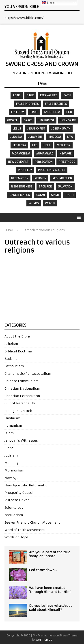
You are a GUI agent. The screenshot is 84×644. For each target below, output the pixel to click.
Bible (30, 95)
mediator (64, 145)
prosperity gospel (52, 170)
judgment (35, 137)
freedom (18, 112)
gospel (12, 120)
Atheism (11, 344)
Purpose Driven (17, 500)
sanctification (20, 195)
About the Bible (17, 336)
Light (47, 145)
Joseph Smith (61, 129)
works (34, 203)
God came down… (43, 570)
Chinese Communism (22, 381)
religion (40, 178)
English (49, 3)
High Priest (46, 120)
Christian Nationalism (22, 389)
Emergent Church (18, 411)
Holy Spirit (68, 120)
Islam (9, 433)
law (70, 137)
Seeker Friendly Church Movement (32, 523)
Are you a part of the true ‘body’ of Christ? (50, 554)
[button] (78, 217)
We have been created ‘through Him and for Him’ (50, 590)
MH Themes (44, 640)
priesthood (67, 162)
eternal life (49, 95)
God (69, 112)
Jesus (17, 129)
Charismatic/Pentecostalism (28, 374)
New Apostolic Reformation (27, 485)
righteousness (22, 186)
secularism (14, 515)
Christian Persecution (22, 396)
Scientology (14, 508)
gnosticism (52, 112)
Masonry (12, 463)
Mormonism (21, 153)
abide (17, 95)
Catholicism (14, 366)
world (50, 203)
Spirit (55, 195)
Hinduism (12, 418)
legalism (19, 145)
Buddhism (13, 359)
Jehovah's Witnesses (21, 440)
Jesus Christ (36, 129)
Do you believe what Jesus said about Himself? (51, 608)
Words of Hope (16, 537)
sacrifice (45, 186)
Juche (9, 448)
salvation (65, 186)
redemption (20, 178)
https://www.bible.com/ (24, 18)
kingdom (55, 137)
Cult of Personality (20, 403)
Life (35, 145)
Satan (41, 195)
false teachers (56, 104)
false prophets (27, 104)
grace (28, 120)
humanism (13, 426)
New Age (66, 153)
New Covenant (18, 162)
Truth (69, 195)
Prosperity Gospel (19, 493)
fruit (34, 112)
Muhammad (45, 153)
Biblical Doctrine (18, 351)
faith (67, 95)
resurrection (62, 178)
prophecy (25, 170)
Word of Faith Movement (25, 530)
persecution (44, 162)
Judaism (16, 137)
